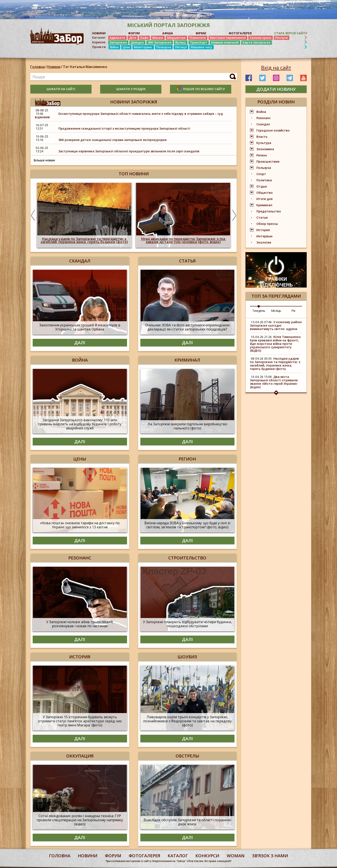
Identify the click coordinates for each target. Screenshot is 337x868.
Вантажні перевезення (228, 38)
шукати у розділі (131, 89)
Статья (262, 217)
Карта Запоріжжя (257, 42)
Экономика (265, 149)
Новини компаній (225, 42)
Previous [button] (33, 215)
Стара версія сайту (291, 33)
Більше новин (44, 160)
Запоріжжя (118, 42)
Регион (262, 155)
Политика (264, 180)
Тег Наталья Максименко (85, 67)
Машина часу (201, 47)
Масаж (158, 38)
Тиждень (259, 311)
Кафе (144, 38)
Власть (262, 137)
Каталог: (99, 38)
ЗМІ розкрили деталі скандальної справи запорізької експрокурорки (113, 140)
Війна (114, 47)
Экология (264, 242)
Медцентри (176, 38)
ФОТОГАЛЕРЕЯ (240, 33)
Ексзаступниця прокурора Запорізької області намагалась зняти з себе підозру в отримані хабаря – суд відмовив (129, 115)
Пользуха (164, 47)
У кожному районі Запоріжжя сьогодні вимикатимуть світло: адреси (276, 325)
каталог (178, 856)
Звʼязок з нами (270, 856)
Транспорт (199, 42)
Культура (264, 143)
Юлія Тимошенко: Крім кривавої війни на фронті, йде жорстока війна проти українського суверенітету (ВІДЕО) (276, 344)
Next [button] (234, 215)
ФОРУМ (134, 33)
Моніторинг (143, 47)
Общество (265, 193)
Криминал (264, 205)
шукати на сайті (61, 89)
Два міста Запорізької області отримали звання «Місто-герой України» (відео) (274, 382)
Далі (80, 343)
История (263, 230)
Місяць (276, 311)
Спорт (261, 174)
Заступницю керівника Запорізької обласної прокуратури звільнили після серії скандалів (129, 151)
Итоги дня (264, 199)
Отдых (262, 186)
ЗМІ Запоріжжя (160, 42)
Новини (54, 67)
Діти (133, 38)
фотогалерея (144, 856)
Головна (38, 67)
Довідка (137, 42)
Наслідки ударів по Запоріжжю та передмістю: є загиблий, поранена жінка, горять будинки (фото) (275, 364)
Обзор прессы (267, 224)
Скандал (263, 124)
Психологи (198, 38)
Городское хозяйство (273, 130)
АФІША (168, 33)
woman (236, 856)
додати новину (276, 89)
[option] (84, 215)
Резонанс (263, 118)
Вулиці (181, 42)
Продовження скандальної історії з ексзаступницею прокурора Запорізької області (124, 128)
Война (261, 112)
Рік (293, 311)
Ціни (126, 47)
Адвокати (117, 38)
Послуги (282, 38)
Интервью (264, 236)
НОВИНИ (99, 33)
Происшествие (268, 161)
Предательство (269, 211)
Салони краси (260, 38)
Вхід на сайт (276, 68)
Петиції (181, 47)
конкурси (207, 856)
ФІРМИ (201, 33)
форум (113, 856)
